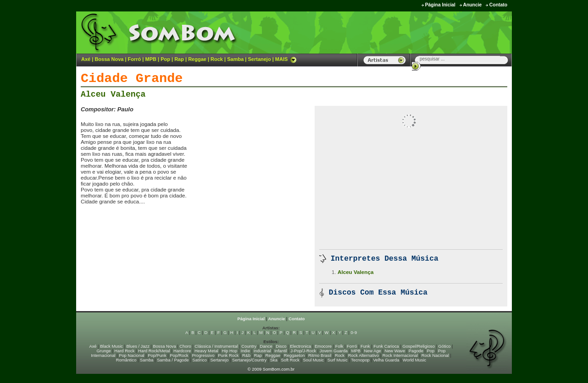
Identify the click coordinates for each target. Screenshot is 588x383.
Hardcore (182, 351)
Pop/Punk (157, 356)
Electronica (300, 346)
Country (249, 346)
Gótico (445, 346)
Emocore (323, 346)
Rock (217, 59)
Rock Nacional (435, 356)
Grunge (104, 351)
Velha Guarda (386, 360)
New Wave (395, 351)
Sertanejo (259, 59)
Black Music (111, 346)
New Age (372, 351)
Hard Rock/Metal (154, 351)
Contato (498, 5)
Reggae (197, 59)
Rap (179, 59)
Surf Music (338, 360)
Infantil (280, 351)
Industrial (262, 351)
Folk (339, 346)
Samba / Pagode (173, 360)
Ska (274, 360)
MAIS (286, 59)
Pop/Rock (179, 356)
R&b (246, 356)
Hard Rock (124, 351)
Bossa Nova (109, 59)
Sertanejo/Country (249, 360)
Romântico (126, 360)
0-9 (354, 333)
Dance (266, 346)
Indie (245, 351)
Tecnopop (360, 360)
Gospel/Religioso (419, 346)
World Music (414, 360)
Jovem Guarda (334, 351)
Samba (235, 59)
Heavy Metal (206, 351)
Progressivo (203, 356)
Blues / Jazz (138, 346)
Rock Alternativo (363, 356)
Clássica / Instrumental (216, 346)
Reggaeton (294, 356)
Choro (185, 346)
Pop (165, 59)
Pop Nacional (132, 356)
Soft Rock (290, 360)
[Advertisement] (398, 32)
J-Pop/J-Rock (303, 351)
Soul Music (314, 360)
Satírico (200, 360)
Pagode (416, 351)
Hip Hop (230, 351)
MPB (151, 59)
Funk (365, 346)
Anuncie (472, 5)
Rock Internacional (400, 356)
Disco (281, 346)
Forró (135, 59)
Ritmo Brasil (320, 356)
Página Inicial (440, 5)
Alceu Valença (113, 94)
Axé (86, 59)
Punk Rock (228, 356)
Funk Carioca (386, 346)
